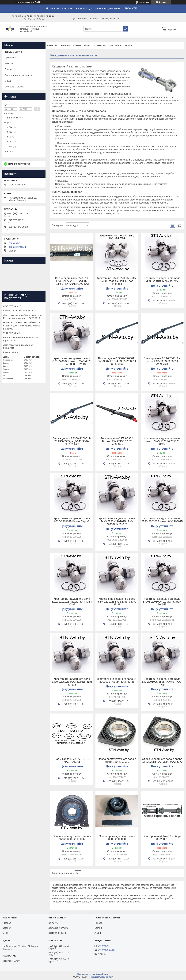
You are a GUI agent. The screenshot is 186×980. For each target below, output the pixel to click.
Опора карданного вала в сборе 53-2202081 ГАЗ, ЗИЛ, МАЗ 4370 (162, 760)
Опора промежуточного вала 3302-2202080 (117, 838)
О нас (88, 45)
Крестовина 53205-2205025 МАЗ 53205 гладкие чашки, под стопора (117, 281)
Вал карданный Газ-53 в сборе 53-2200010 (162, 838)
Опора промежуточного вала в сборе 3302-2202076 (72, 838)
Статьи (8, 69)
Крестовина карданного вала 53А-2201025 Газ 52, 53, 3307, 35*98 (117, 602)
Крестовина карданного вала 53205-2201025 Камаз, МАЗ (162, 280)
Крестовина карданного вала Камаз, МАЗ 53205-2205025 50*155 (162, 441)
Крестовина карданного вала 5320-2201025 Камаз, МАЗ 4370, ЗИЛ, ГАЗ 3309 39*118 (72, 361)
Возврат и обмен (57, 933)
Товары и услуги (71, 45)
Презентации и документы (18, 75)
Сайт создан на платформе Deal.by (93, 974)
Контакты (100, 45)
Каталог (6, 928)
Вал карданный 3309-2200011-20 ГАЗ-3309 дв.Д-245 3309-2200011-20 (72, 441)
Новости (9, 63)
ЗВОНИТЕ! (131, 9)
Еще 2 (10, 151)
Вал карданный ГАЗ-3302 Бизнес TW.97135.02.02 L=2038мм (117, 441)
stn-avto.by (14, 243)
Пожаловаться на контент (101, 977)
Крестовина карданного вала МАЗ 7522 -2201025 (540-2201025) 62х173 (117, 521)
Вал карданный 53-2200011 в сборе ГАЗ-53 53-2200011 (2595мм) (162, 361)
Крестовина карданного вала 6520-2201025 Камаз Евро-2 (72, 520)
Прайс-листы (12, 58)
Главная (52, 45)
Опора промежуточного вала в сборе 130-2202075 (117, 760)
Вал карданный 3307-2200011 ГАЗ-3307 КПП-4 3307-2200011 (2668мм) (117, 361)
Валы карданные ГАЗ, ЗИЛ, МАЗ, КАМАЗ (72, 760)
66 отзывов (144, 2)
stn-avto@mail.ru (17, 247)
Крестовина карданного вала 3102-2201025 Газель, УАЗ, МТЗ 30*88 (72, 602)
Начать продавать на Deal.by (28, 2)
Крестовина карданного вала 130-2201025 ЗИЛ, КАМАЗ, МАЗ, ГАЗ (162, 682)
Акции (98, 933)
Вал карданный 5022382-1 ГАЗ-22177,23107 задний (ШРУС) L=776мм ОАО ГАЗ (72, 281)
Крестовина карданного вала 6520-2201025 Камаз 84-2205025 (162, 520)
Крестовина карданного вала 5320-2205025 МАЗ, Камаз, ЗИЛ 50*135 (72, 682)
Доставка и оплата (121, 45)
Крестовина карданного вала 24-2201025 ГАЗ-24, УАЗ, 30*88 (117, 680)
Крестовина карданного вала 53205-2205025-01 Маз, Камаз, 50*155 (162, 602)
